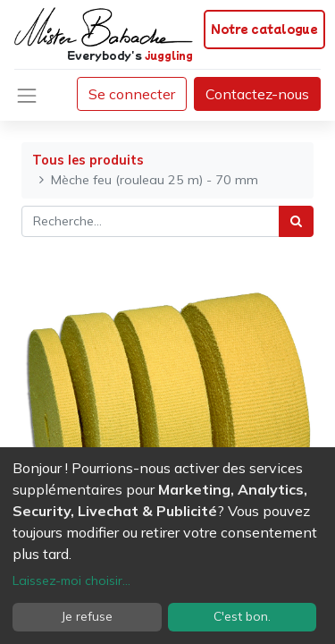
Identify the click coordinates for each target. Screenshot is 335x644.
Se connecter (132, 94)
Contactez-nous (257, 94)
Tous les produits (88, 160)
